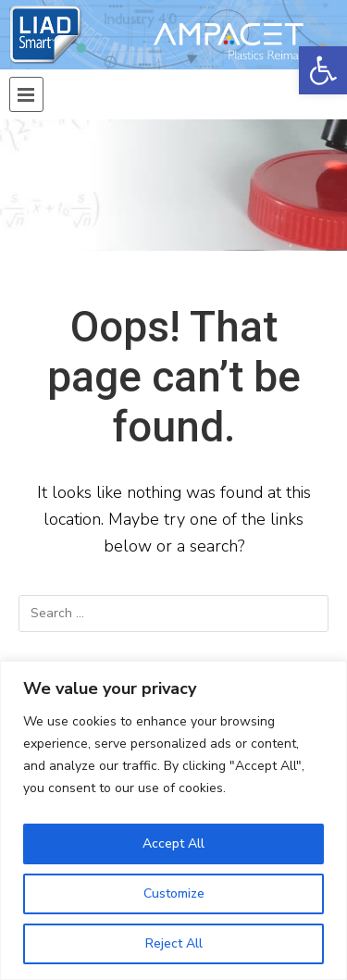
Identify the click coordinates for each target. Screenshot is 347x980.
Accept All (173, 844)
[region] (173, 820)
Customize (174, 893)
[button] (323, 70)
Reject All (174, 943)
